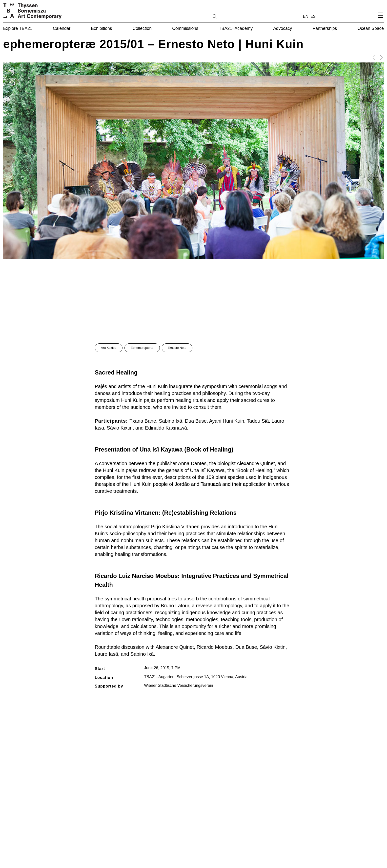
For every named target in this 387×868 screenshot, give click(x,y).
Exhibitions (102, 28)
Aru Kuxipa (109, 348)
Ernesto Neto (177, 348)
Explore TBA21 (18, 28)
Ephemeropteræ (142, 348)
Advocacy (283, 28)
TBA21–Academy (236, 28)
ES (313, 16)
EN (306, 16)
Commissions (185, 28)
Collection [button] (142, 28)
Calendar (62, 28)
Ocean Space (371, 28)
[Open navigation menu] (380, 19)
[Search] (230, 16)
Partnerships (325, 28)
